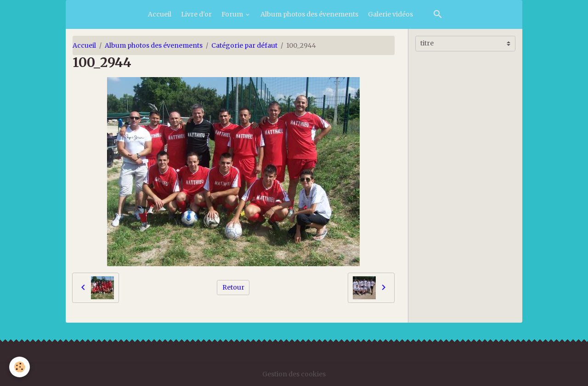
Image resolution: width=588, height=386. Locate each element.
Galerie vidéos (390, 14)
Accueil (160, 14)
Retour (233, 287)
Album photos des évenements (309, 14)
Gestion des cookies (294, 374)
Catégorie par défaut (244, 45)
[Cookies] (20, 367)
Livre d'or (196, 14)
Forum (233, 14)
